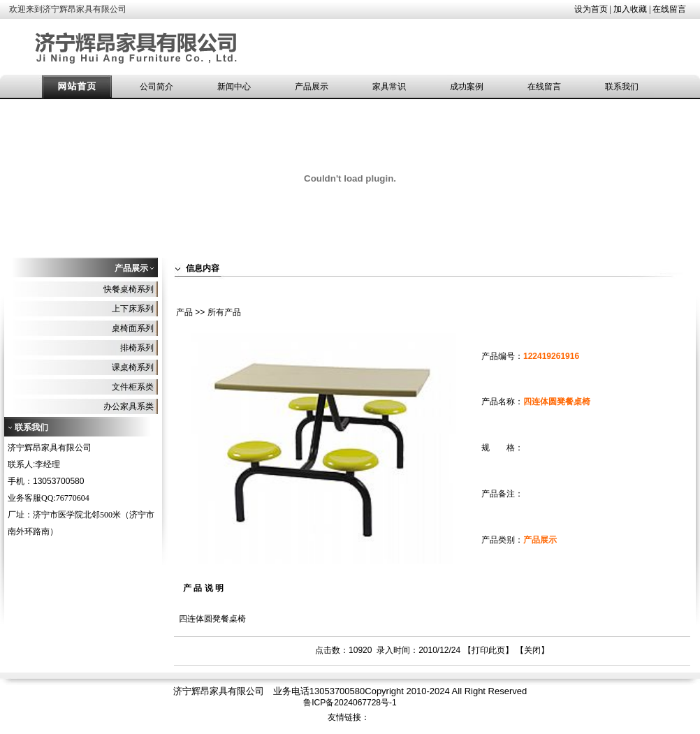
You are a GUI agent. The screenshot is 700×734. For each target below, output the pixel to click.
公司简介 (156, 87)
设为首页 (591, 9)
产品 (184, 312)
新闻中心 (234, 87)
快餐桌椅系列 (129, 289)
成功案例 (467, 87)
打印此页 (488, 650)
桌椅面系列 (133, 328)
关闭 (532, 650)
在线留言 (669, 9)
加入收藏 (630, 9)
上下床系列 (133, 309)
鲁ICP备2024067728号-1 (350, 703)
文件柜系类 (133, 387)
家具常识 (389, 87)
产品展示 (312, 87)
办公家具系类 (129, 406)
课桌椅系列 (133, 367)
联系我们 (622, 87)
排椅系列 (137, 348)
